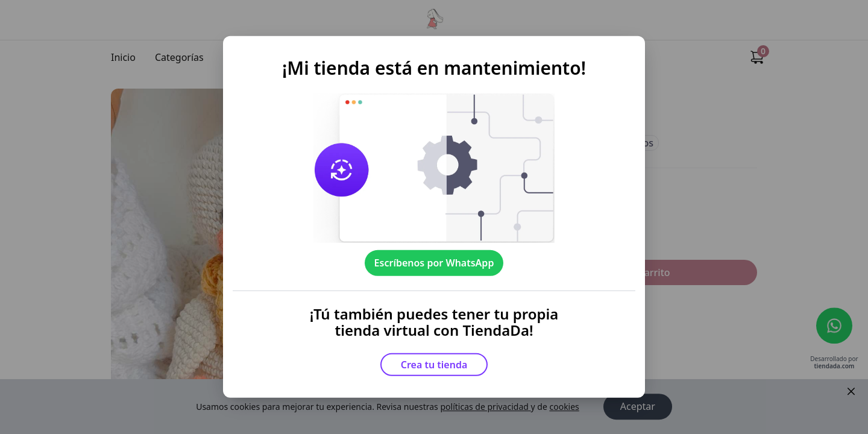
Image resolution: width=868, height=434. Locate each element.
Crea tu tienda (434, 365)
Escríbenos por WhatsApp (434, 263)
